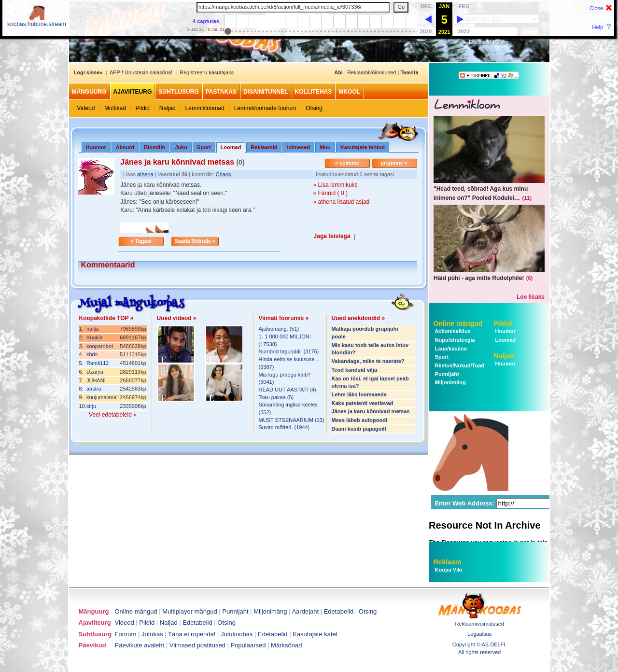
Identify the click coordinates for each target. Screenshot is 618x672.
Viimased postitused (197, 645)
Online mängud (458, 323)
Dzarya (95, 372)
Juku (181, 147)
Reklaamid (264, 147)
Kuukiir (95, 337)
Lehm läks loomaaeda (359, 394)
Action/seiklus (452, 331)
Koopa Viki (449, 570)
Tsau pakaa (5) (276, 397)
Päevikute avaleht (140, 645)
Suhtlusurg (178, 92)
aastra (94, 389)
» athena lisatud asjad (342, 202)
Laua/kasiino (450, 349)
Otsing (503, 42)
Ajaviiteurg (133, 92)
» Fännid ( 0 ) (330, 193)
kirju (91, 406)
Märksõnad (286, 645)
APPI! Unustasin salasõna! (141, 72)
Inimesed (298, 147)
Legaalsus (479, 634)
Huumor (96, 147)
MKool (349, 92)
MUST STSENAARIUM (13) (292, 420)
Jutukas (152, 634)
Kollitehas (314, 92)
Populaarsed (248, 645)
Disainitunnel (266, 92)
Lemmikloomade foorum (265, 108)
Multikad (115, 108)
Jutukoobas (237, 634)
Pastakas (221, 92)
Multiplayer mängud (190, 611)
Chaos (224, 174)
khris (92, 354)
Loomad (505, 340)
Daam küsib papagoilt (359, 429)
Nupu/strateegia (454, 340)
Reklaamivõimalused (372, 72)
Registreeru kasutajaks (207, 72)
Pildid (143, 108)
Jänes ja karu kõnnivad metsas (371, 411)
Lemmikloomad (205, 108)
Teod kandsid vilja (355, 370)
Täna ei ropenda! (192, 634)
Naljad (168, 108)
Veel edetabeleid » (113, 415)
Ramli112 (98, 363)
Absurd (125, 147)
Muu (325, 147)
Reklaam (448, 562)
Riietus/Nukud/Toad (459, 365)
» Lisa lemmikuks (336, 185)
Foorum (126, 634)
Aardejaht (305, 611)
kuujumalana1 (103, 397)
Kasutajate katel (315, 634)
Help (598, 27)
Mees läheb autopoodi (360, 420)
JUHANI (96, 380)
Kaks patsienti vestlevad (363, 403)
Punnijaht (446, 374)
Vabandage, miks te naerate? (368, 361)
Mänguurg (89, 92)
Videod (86, 108)
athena (145, 174)
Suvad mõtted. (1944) (284, 427)
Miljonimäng (450, 382)
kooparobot (100, 346)
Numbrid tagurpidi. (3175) (289, 351)
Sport (204, 147)
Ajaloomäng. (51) (279, 329)
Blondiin (154, 147)
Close (596, 8)
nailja (93, 329)
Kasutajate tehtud (363, 147)
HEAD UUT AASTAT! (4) (288, 390)
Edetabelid (480, 42)
